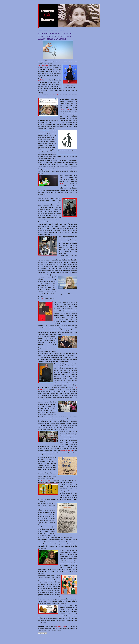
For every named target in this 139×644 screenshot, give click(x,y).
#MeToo (62, 184)
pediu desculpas (61, 627)
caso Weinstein (64, 110)
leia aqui (41, 298)
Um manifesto (43, 65)
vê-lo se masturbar (45, 480)
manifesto (56, 95)
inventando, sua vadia (67, 451)
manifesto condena (45, 131)
